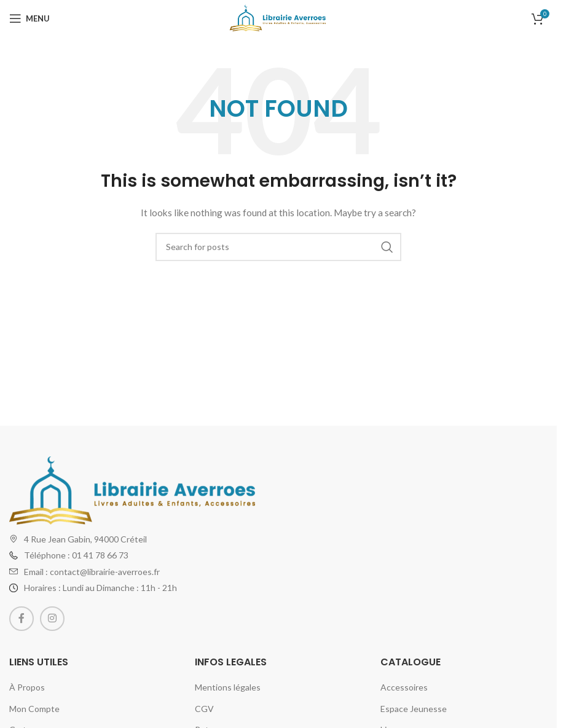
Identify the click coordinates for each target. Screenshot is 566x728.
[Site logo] (278, 18)
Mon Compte (34, 709)
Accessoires (404, 687)
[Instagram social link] (52, 619)
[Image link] (132, 489)
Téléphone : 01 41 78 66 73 (76, 555)
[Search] (278, 247)
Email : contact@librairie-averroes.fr (92, 572)
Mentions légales (228, 687)
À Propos (27, 687)
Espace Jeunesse (414, 709)
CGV (204, 709)
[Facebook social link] (22, 619)
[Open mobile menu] (29, 18)
